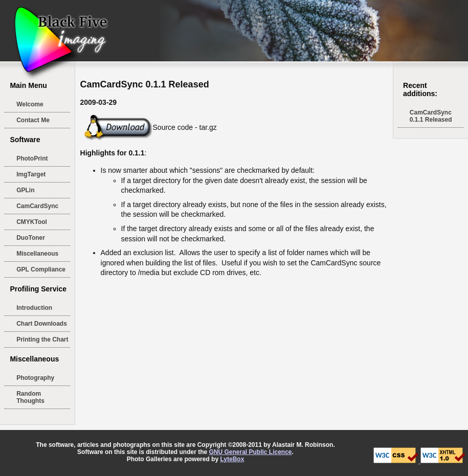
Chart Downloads (42, 324)
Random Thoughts (30, 397)
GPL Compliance (41, 269)
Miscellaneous (37, 254)
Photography (35, 378)
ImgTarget (31, 174)
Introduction (34, 308)
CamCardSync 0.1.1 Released (431, 116)
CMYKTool (32, 222)
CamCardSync (37, 206)
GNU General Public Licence (250, 452)
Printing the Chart (42, 339)
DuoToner (31, 238)
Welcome (30, 104)
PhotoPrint (32, 158)
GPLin (25, 190)
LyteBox (232, 459)
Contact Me (33, 120)
